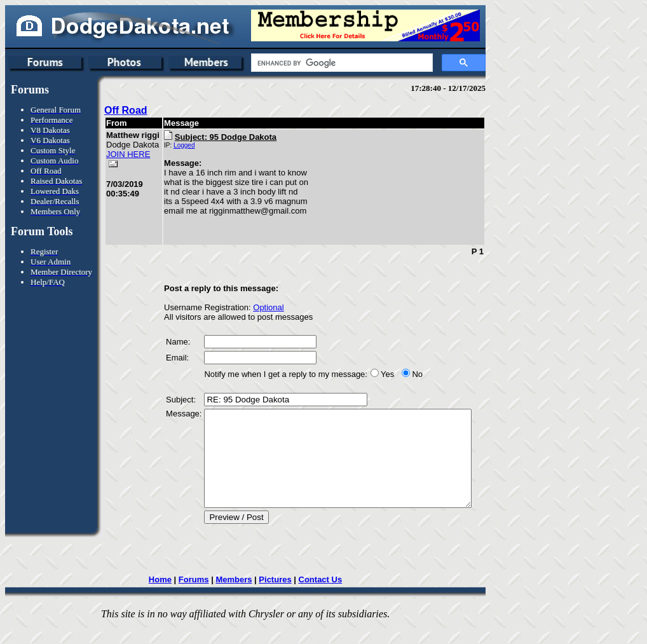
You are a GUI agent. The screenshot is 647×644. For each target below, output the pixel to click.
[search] (341, 63)
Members (235, 599)
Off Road (126, 110)
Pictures (277, 599)
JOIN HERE (118, 178)
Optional (250, 307)
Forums (195, 599)
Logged (166, 145)
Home (161, 599)
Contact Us (322, 599)
